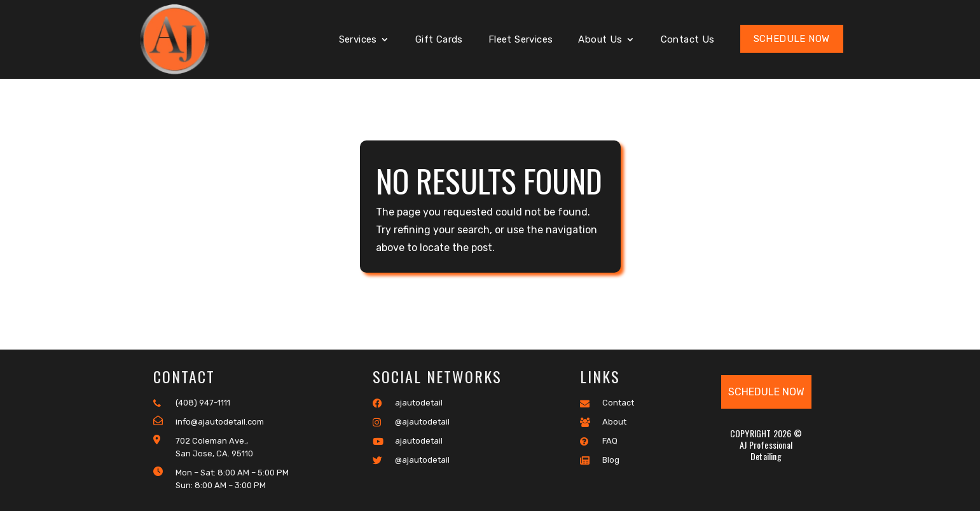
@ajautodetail (411, 422)
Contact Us (688, 40)
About (603, 422)
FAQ (599, 441)
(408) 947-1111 (192, 403)
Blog (600, 460)
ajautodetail (408, 403)
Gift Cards (439, 40)
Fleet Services (521, 40)
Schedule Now (792, 39)
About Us (600, 40)
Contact (607, 403)
